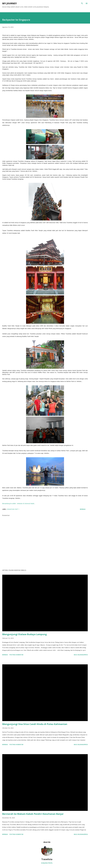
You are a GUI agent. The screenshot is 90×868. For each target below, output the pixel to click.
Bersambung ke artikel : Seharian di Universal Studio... (19, 504)
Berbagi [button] (83, 509)
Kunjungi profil (47, 863)
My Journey (9, 3)
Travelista (47, 859)
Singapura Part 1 (13, 509)
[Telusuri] (82, 3)
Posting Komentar (16, 655)
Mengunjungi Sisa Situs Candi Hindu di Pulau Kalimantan (35, 724)
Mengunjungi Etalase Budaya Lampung (24, 634)
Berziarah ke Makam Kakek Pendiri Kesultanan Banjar (33, 814)
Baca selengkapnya (81, 655)
